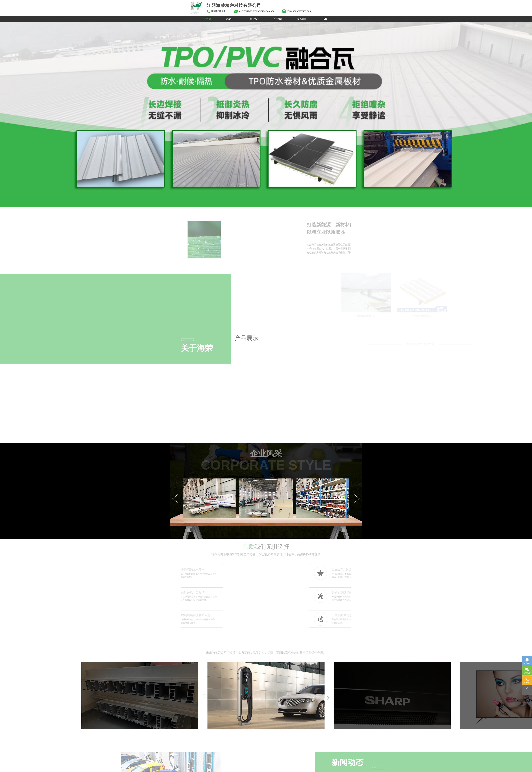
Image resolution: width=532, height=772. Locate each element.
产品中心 (230, 19)
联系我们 (302, 19)
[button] (9, 115)
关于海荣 (278, 19)
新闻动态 (254, 19)
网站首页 (207, 19)
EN (325, 19)
